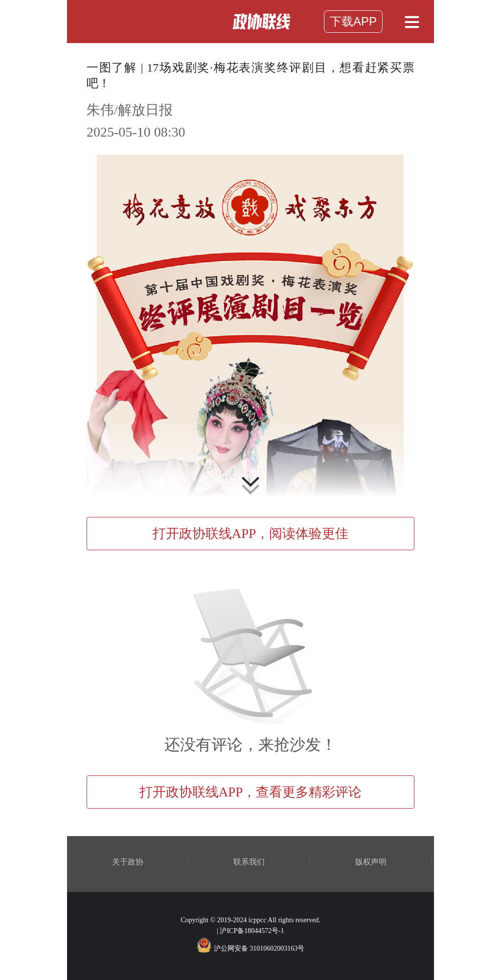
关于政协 (128, 862)
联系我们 (249, 862)
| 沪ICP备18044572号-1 (250, 931)
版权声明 (371, 862)
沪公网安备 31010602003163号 (251, 948)
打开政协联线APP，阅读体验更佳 (251, 534)
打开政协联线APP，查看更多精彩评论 (251, 792)
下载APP (353, 21)
